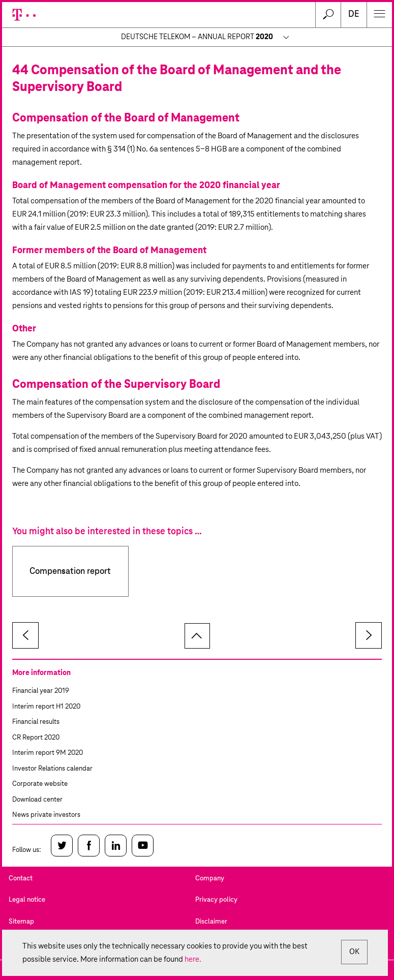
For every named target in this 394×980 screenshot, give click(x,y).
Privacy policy (216, 900)
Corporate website (40, 784)
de (354, 14)
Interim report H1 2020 (46, 707)
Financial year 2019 (41, 691)
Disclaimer (211, 922)
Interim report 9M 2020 (48, 753)
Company (210, 879)
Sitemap (21, 922)
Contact (21, 879)
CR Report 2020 (36, 738)
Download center (37, 800)
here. (193, 959)
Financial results (36, 722)
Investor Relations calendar (52, 769)
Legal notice (27, 900)
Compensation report (70, 572)
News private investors (46, 815)
